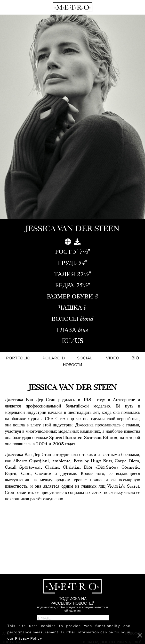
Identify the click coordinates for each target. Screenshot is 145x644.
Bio (135, 358)
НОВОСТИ (73, 365)
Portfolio (18, 358)
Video (113, 358)
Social (85, 358)
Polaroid (54, 358)
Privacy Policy (28, 638)
